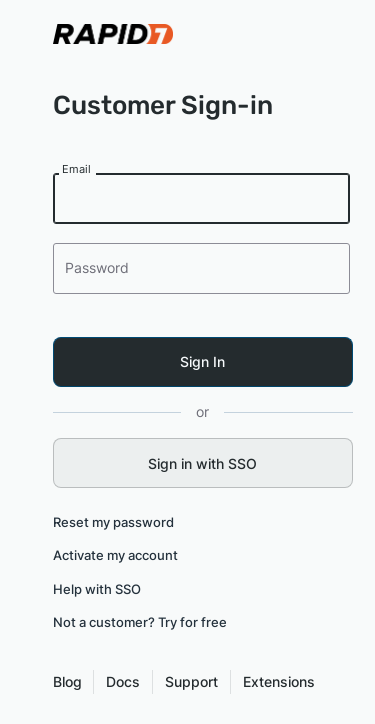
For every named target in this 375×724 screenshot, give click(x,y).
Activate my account (115, 555)
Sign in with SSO (202, 463)
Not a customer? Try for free (140, 622)
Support (191, 681)
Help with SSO (97, 589)
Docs (123, 681)
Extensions (279, 681)
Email (78, 169)
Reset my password (113, 522)
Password (99, 267)
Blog (67, 681)
